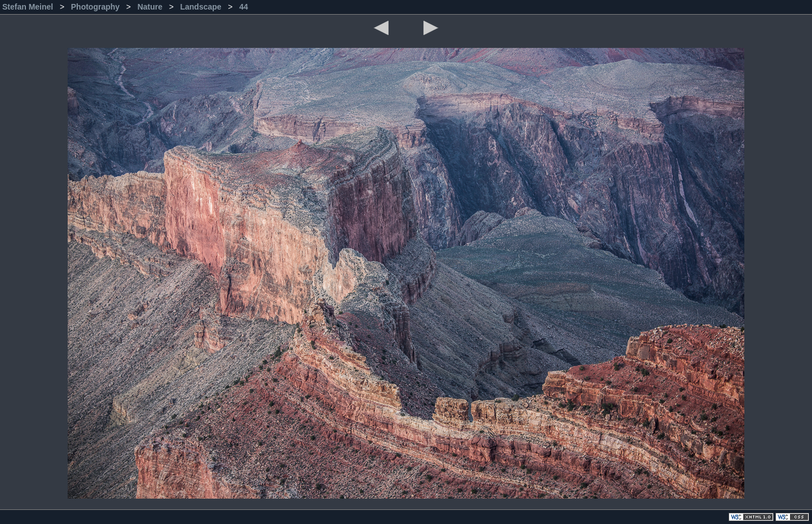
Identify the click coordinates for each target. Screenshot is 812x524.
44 (244, 7)
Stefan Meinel (29, 7)
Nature (151, 7)
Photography (96, 7)
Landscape (202, 7)
